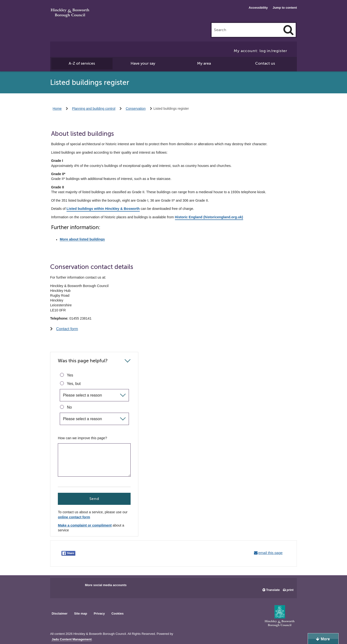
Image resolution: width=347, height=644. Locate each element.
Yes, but (70, 384)
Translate (273, 590)
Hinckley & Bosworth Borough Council (70, 13)
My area (204, 63)
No (66, 407)
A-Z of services (82, 63)
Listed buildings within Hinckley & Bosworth (103, 209)
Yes (67, 375)
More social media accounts (106, 585)
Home (57, 109)
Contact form (67, 329)
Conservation (136, 109)
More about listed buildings (82, 240)
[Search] (288, 30)
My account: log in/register (260, 51)
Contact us (265, 63)
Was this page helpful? (83, 361)
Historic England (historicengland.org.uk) (209, 217)
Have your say (143, 63)
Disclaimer (60, 613)
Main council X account (74, 587)
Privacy (99, 613)
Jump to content (285, 8)
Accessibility (258, 8)
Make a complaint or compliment (85, 525)
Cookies (118, 613)
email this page (270, 553)
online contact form (74, 517)
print (290, 590)
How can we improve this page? (82, 438)
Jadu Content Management (72, 639)
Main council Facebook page (59, 587)
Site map (80, 613)
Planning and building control (94, 109)
